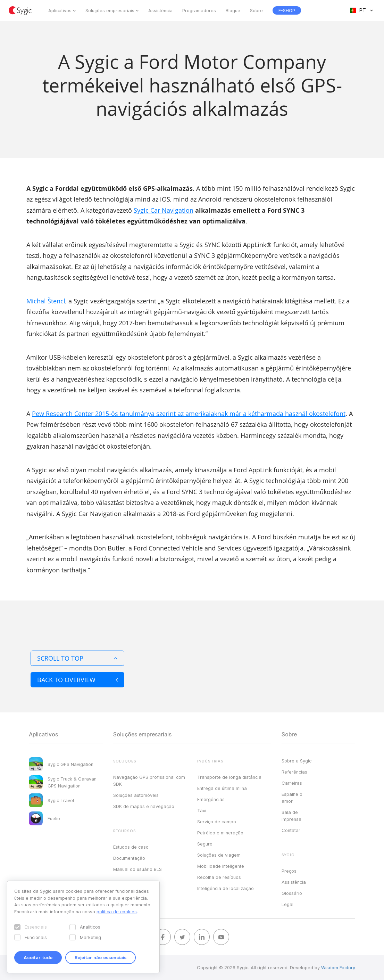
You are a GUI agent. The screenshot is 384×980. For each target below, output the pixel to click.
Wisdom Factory (338, 967)
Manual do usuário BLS (137, 869)
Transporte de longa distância (229, 777)
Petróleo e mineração (220, 833)
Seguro (205, 844)
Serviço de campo (217, 822)
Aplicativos (60, 10)
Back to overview (77, 680)
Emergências (211, 799)
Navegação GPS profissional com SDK (149, 781)
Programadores (199, 10)
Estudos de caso (131, 847)
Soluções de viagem (219, 855)
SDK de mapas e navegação (144, 806)
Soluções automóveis (136, 795)
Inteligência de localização (226, 888)
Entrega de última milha (222, 788)
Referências (294, 772)
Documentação (129, 858)
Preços (289, 871)
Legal (287, 904)
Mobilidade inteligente (221, 866)
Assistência (160, 10)
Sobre (256, 10)
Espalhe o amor (292, 798)
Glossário (292, 893)
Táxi (202, 810)
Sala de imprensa (291, 816)
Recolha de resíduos (219, 877)
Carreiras (292, 783)
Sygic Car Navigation (164, 210)
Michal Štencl (46, 301)
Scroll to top (77, 658)
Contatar (291, 830)
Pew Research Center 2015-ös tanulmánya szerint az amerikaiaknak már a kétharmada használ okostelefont (189, 414)
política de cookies (117, 912)
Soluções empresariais (110, 10)
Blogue (233, 10)
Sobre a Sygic (297, 761)
